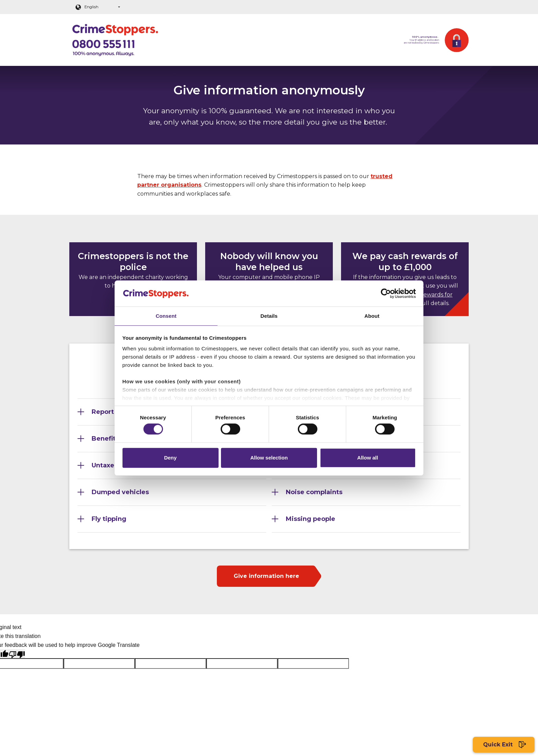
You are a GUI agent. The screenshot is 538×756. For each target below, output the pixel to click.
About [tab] (372, 315)
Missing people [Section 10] (311, 519)
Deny (170, 459)
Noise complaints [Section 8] (314, 492)
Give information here (266, 576)
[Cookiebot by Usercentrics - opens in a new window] (386, 292)
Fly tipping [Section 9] (109, 519)
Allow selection (269, 459)
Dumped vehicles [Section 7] (120, 492)
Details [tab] (269, 315)
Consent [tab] (166, 315)
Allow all (368, 459)
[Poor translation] (17, 654)
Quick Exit (504, 745)
